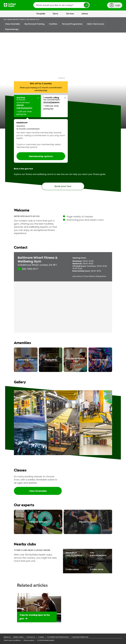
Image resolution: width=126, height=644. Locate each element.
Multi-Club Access (96, 24)
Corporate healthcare (80, 637)
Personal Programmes (72, 24)
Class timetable (13, 24)
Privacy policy (29, 640)
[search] (61, 5)
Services (70, 14)
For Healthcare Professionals (58, 637)
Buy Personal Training (34, 24)
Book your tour (63, 186)
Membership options (41, 156)
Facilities (53, 24)
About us (7, 637)
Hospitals (41, 14)
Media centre (18, 637)
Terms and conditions (12, 640)
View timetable (38, 491)
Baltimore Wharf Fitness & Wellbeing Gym (22, 20)
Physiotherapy (12, 29)
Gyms (55, 14)
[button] (27, 106)
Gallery (61, 78)
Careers (41, 637)
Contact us (31, 637)
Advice (85, 14)
